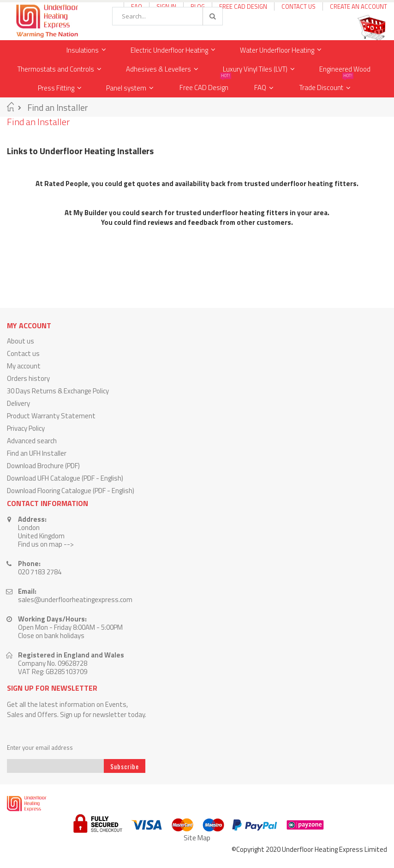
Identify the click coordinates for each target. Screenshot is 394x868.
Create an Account (358, 6)
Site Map (197, 838)
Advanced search (32, 441)
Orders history (28, 378)
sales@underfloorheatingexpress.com (75, 600)
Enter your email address (40, 748)
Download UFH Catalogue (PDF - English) (65, 478)
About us (21, 341)
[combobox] (167, 16)
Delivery (18, 403)
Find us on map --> (46, 544)
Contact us (23, 353)
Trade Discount (326, 86)
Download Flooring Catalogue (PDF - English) (71, 491)
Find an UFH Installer (37, 453)
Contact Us (298, 6)
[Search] (212, 16)
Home (10, 107)
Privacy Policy (26, 428)
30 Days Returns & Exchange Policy (58, 391)
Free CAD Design (243, 6)
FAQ (260, 87)
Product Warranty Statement (51, 416)
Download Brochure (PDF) (43, 466)
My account (24, 366)
